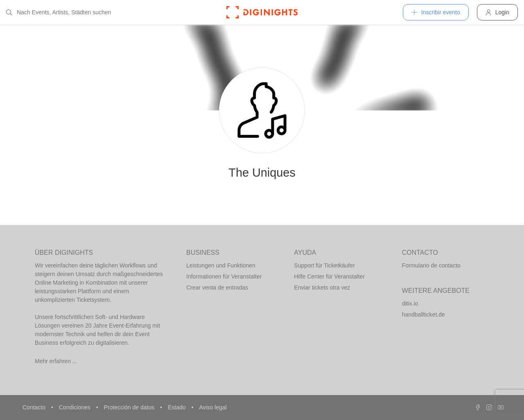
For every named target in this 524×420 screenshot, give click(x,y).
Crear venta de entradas (217, 287)
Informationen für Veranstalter (224, 276)
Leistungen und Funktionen (221, 265)
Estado (177, 407)
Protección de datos (130, 407)
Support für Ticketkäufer (324, 265)
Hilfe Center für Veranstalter (329, 276)
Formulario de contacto (431, 265)
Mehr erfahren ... (56, 361)
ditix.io (410, 303)
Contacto (35, 407)
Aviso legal (213, 407)
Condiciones (76, 407)
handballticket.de (423, 314)
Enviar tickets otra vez (322, 287)
